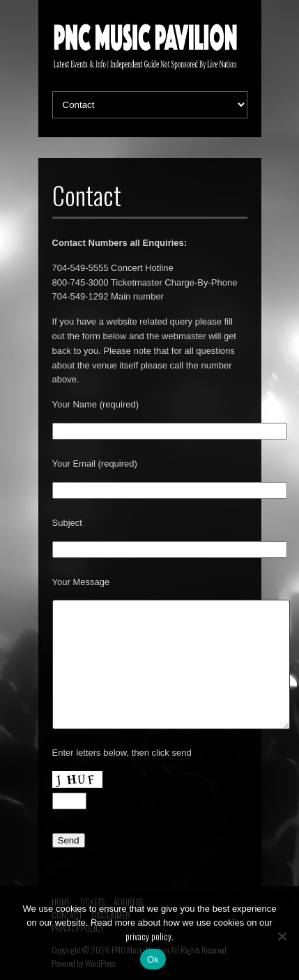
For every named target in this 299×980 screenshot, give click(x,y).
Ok (153, 959)
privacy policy (148, 936)
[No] (282, 936)
